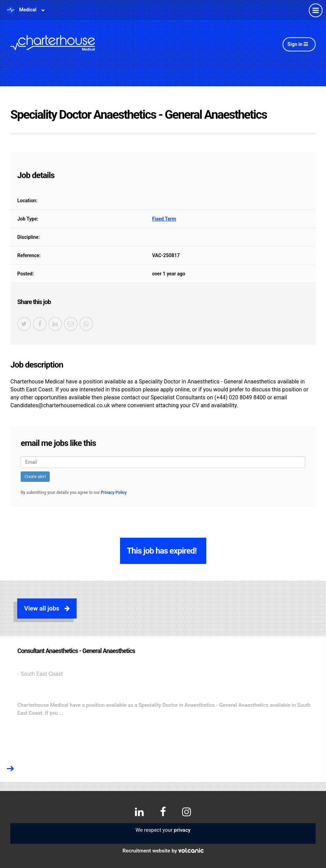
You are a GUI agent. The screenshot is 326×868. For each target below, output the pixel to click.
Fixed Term (164, 219)
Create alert (35, 477)
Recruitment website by (163, 851)
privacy (182, 830)
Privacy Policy (114, 492)
